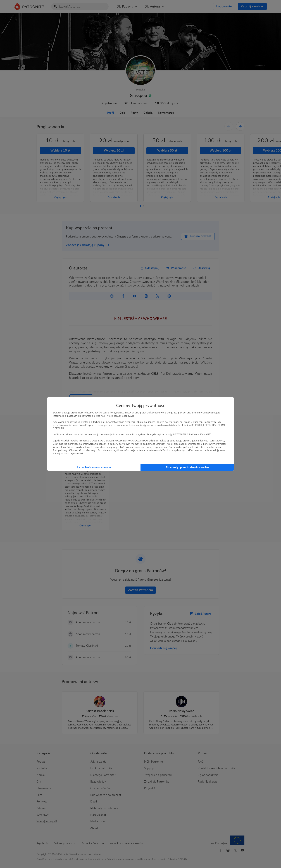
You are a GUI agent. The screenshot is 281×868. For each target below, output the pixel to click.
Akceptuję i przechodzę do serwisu (187, 467)
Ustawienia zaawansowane (94, 467)
